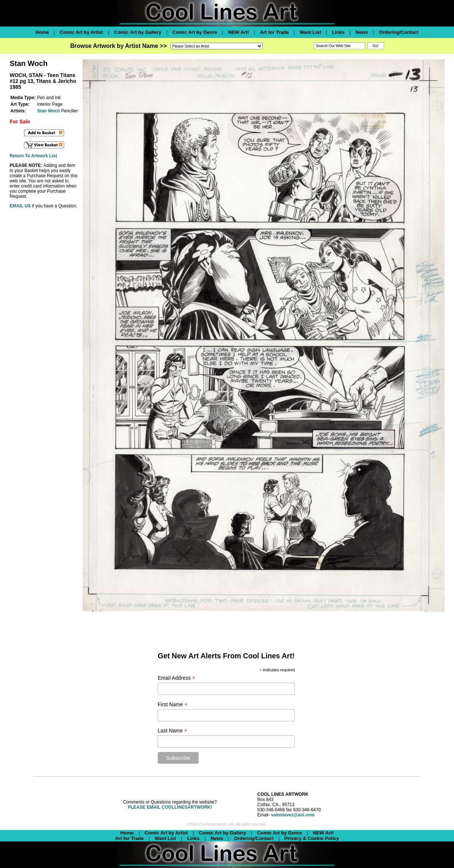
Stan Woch (49, 111)
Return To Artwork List (33, 156)
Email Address (177, 678)
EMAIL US (20, 206)
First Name (173, 705)
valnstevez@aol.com (293, 815)
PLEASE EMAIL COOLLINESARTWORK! (170, 807)
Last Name (172, 731)
